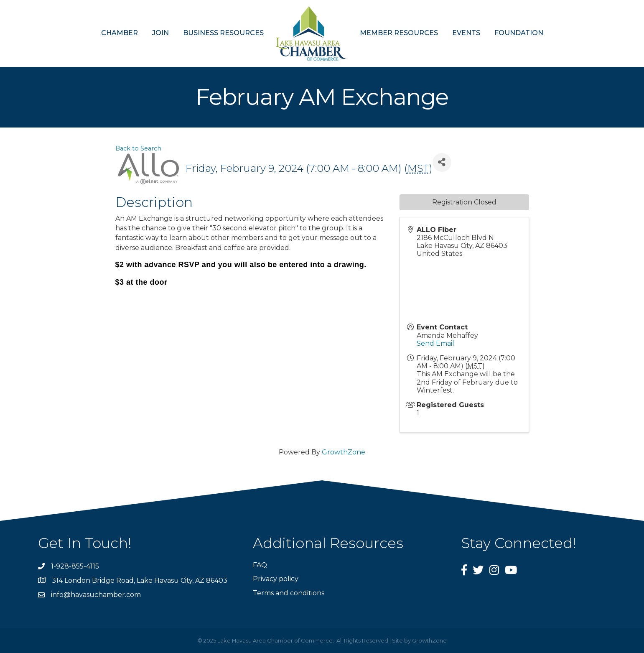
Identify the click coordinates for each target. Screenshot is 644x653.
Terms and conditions (289, 593)
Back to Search (138, 148)
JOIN (160, 33)
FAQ (260, 565)
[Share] (442, 162)
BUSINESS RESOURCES (223, 33)
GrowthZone (344, 452)
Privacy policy (276, 579)
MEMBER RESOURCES (399, 33)
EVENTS (466, 33)
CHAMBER (120, 33)
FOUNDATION (519, 33)
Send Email (435, 343)
